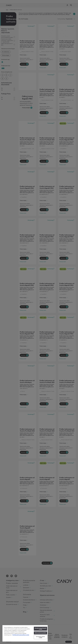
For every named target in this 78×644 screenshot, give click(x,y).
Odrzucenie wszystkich (40, 633)
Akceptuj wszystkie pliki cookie (40, 629)
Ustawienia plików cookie (40, 637)
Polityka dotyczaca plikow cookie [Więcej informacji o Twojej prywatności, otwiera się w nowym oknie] (21, 635)
